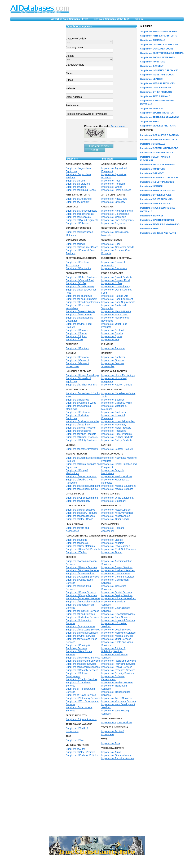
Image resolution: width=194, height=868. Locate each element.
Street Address (74, 97)
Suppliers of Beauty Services (81, 567)
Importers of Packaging (114, 431)
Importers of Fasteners (114, 412)
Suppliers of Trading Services (82, 679)
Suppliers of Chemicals (78, 217)
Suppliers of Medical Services (82, 633)
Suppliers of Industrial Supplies (82, 421)
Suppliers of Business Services (82, 570)
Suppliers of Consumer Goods (82, 247)
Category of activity (76, 39)
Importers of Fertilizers (113, 184)
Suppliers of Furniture (77, 348)
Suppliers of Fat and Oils (79, 296)
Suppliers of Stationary (78, 501)
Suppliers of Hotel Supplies (80, 510)
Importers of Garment (113, 360)
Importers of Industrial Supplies (118, 421)
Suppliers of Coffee (76, 283)
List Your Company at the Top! (111, 19)
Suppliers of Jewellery (78, 202)
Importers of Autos (111, 752)
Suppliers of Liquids (76, 540)
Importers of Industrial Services (118, 620)
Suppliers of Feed (75, 181)
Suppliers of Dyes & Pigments (82, 220)
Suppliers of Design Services (81, 595)
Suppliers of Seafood (77, 330)
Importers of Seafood (113, 330)
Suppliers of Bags (75, 244)
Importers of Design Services (117, 595)
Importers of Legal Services (116, 630)
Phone (69, 73)
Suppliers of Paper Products (81, 434)
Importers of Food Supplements (118, 302)
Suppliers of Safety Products (81, 440)
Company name (74, 47)
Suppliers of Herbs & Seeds (81, 190)
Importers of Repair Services (117, 667)
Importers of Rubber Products (117, 437)
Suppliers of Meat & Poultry (81, 311)
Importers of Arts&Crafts (114, 199)
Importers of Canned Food (115, 280)
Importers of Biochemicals (115, 214)
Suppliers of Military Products (81, 513)
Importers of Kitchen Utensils (117, 385)
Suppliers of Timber (76, 552)
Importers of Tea (110, 339)
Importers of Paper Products (116, 434)
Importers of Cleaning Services (118, 577)
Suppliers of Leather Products (82, 449)
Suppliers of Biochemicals (80, 214)
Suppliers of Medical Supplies (82, 489)
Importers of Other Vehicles (116, 755)
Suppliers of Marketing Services (83, 630)
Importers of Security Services (118, 673)
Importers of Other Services (116, 639)
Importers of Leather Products (117, 449)
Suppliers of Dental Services (81, 592)
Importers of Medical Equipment (118, 486)
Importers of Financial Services (118, 614)
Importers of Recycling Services (118, 664)
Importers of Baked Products (117, 277)
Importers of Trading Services (117, 683)
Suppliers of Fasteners (78, 412)
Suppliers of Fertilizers (78, 184)
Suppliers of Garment (77, 360)
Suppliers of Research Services (83, 667)
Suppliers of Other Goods (80, 519)
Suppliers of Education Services (83, 598)
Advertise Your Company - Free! (70, 19)
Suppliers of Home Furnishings (82, 375)
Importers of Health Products (117, 476)
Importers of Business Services (118, 570)
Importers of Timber (112, 552)
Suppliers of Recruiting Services (83, 658)
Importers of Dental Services (117, 592)
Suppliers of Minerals (77, 543)
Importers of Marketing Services (118, 633)
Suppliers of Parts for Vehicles (82, 755)
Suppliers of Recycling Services (83, 661)
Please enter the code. (105, 126)
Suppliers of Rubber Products (82, 437)
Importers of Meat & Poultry (116, 311)
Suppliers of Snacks (77, 333)
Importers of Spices (112, 336)
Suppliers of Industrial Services (82, 617)
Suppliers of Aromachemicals (81, 211)
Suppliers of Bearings (77, 400)
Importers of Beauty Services (117, 567)
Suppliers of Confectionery (80, 287)
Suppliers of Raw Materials (80, 546)
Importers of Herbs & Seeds (116, 190)
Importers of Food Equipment (117, 299)
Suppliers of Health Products (81, 476)
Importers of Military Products (117, 513)
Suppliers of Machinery (78, 425)
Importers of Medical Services (117, 636)
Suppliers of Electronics (78, 268)
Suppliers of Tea (74, 339)
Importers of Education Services (118, 598)
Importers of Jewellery (113, 202)
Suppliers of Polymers (78, 223)
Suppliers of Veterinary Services (83, 698)
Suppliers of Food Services (80, 614)
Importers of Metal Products (116, 428)
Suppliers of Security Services (82, 670)
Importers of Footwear (113, 357)
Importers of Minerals (113, 543)
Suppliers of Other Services (81, 636)
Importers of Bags (111, 244)
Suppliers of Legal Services (81, 626)
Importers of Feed (111, 181)
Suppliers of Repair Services (81, 664)
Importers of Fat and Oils (115, 296)
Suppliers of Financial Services (82, 611)
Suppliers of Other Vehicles (80, 752)
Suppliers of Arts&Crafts (79, 199)
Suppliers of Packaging (78, 431)
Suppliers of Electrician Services (83, 602)
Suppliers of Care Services (80, 574)
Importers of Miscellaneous (116, 516)
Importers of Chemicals (114, 217)
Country (70, 56)
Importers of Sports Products (117, 722)
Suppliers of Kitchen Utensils (81, 385)
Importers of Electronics (114, 268)
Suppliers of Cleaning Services (82, 577)
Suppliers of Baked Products (81, 277)
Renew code (118, 126)
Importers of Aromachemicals (117, 211)
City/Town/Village (75, 65)
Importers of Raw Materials (116, 546)
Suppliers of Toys (75, 740)
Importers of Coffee (112, 283)
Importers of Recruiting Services (119, 661)
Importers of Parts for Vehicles (118, 758)
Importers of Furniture (113, 348)
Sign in (139, 19)
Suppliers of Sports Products (81, 719)
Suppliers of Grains (76, 187)
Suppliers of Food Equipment (81, 299)
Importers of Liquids (112, 540)
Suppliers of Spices (76, 336)
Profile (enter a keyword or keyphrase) (86, 114)
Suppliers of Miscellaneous (80, 516)
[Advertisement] (36, 76)
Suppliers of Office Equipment (82, 498)
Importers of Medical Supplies (117, 489)
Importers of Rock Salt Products (118, 549)
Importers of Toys (111, 743)
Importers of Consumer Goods (118, 247)
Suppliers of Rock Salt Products (83, 549)
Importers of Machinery (114, 425)
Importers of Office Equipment (117, 498)
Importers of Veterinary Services (119, 701)
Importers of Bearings (113, 400)
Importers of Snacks (112, 333)
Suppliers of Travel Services (81, 695)
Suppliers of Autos (76, 749)
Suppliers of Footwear (78, 357)
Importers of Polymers (113, 223)
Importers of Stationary (114, 501)
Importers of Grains (112, 187)
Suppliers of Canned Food (80, 280)
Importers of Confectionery (116, 287)
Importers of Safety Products (117, 440)
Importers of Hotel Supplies (116, 510)
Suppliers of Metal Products (81, 428)
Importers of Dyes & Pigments (117, 220)
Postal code (72, 105)
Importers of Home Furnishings (118, 375)
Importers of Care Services (116, 574)
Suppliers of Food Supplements (83, 302)
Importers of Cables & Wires (116, 403)
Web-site (71, 88)
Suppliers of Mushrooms (79, 315)
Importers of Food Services (116, 617)
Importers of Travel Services (116, 698)
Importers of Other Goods (115, 519)
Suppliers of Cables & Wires (81, 403)
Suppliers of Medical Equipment (83, 486)
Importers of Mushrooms (114, 315)
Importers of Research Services (118, 670)
